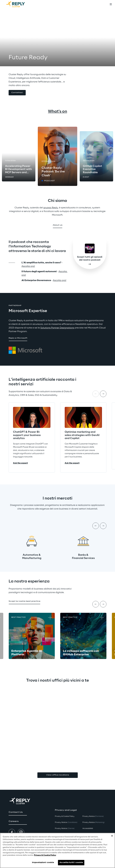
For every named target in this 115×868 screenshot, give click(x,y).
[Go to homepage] (18, 4)
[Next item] (103, 394)
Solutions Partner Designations (57, 328)
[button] (17, 93)
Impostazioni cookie (43, 863)
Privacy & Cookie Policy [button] (65, 816)
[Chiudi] (112, 836)
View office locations (58, 775)
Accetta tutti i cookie (71, 863)
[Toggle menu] (111, 4)
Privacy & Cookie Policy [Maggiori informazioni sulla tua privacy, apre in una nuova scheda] (45, 855)
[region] (57, 850)
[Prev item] (96, 526)
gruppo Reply (51, 208)
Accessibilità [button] (88, 828)
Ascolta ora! (28, 266)
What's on (58, 112)
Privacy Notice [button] (66, 822)
